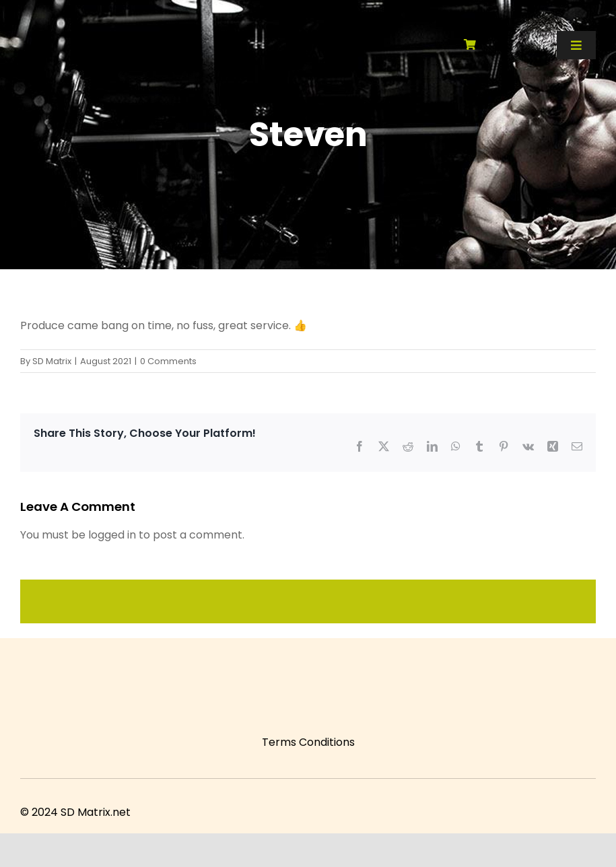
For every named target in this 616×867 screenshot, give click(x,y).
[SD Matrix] (109, 19)
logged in (112, 535)
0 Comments (168, 361)
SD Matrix (52, 361)
